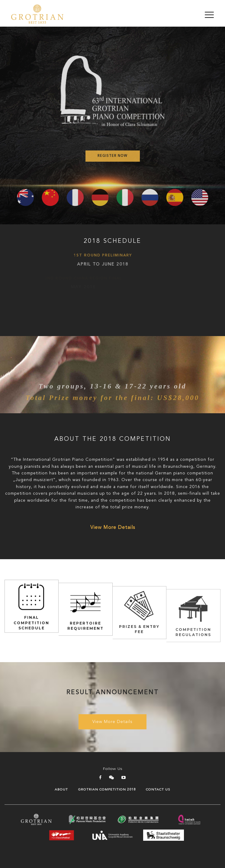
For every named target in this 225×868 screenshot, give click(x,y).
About (61, 790)
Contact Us (158, 790)
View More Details (113, 528)
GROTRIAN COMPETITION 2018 (107, 790)
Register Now (112, 156)
